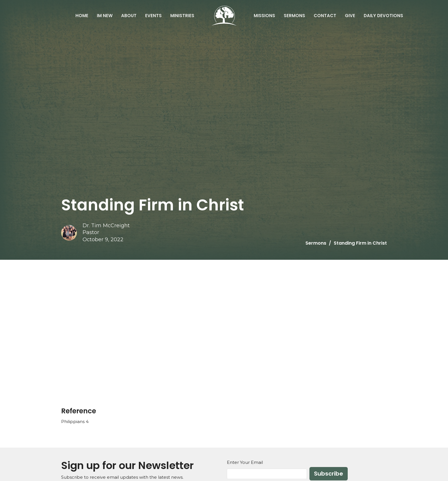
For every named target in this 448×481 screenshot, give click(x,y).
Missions (264, 16)
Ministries (182, 16)
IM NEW (105, 16)
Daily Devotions (383, 16)
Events (153, 16)
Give (350, 16)
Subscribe (329, 474)
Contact (325, 16)
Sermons (294, 16)
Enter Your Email (245, 462)
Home (82, 16)
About (129, 16)
